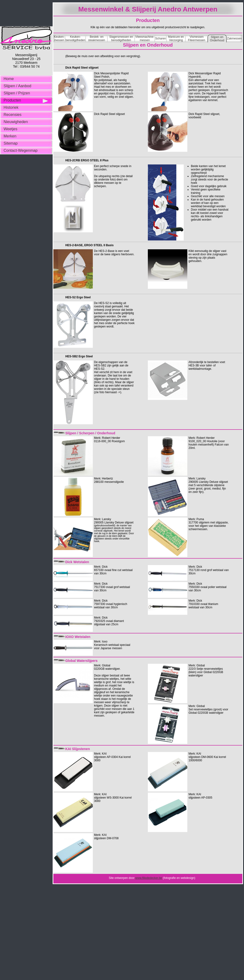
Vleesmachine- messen (145, 38)
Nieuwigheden (16, 122)
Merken (10, 136)
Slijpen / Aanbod (17, 86)
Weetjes (11, 129)
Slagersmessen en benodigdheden (121, 38)
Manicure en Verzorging (176, 38)
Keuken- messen (59, 38)
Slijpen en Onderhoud (217, 39)
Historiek (11, 107)
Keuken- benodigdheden (75, 38)
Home (9, 79)
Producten (12, 100)
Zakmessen (234, 38)
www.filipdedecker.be (149, 878)
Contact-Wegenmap (21, 150)
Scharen (161, 38)
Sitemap (11, 143)
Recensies (13, 115)
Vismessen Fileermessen (197, 38)
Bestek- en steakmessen (97, 38)
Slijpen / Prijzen (17, 93)
